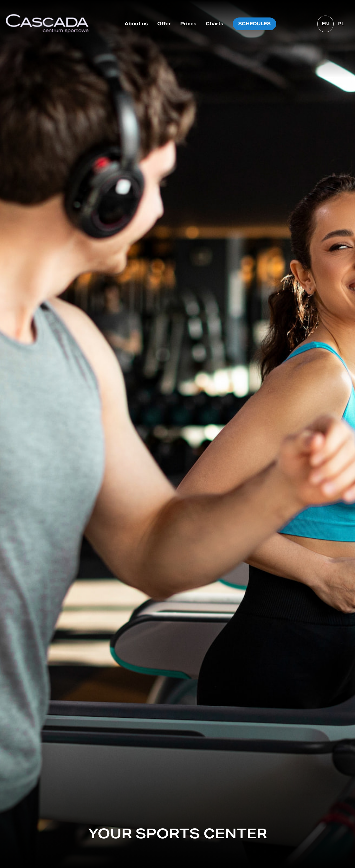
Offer (164, 24)
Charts (215, 24)
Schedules (254, 24)
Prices (188, 24)
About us (136, 24)
